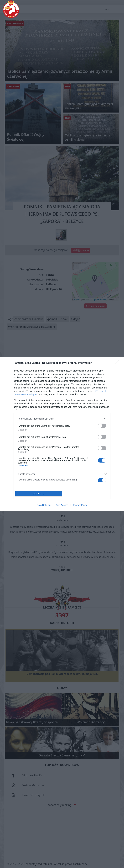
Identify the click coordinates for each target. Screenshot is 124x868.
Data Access (62, 505)
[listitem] (62, 419)
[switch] (102, 426)
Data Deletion (44, 505)
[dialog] (62, 434)
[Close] (118, 363)
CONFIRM (39, 494)
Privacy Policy (80, 505)
